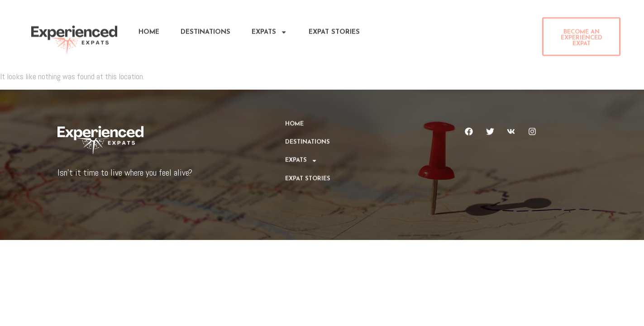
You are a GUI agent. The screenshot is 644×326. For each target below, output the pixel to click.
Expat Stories (334, 30)
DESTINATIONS (205, 30)
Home (149, 30)
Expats (269, 30)
